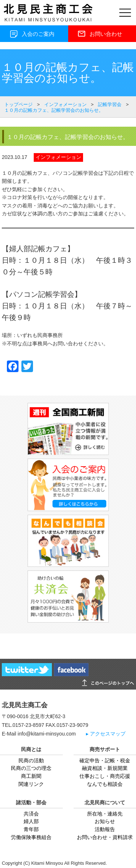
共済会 (31, 814)
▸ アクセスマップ (106, 734)
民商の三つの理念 (31, 768)
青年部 (31, 829)
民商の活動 (31, 760)
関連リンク (31, 784)
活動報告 (105, 829)
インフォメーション (58, 157)
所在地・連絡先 (105, 814)
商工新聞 (31, 776)
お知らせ (105, 821)
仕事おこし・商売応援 (105, 776)
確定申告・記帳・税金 (105, 760)
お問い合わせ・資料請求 (105, 837)
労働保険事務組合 (31, 837)
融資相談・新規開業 (105, 768)
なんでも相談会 (105, 784)
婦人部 (31, 821)
